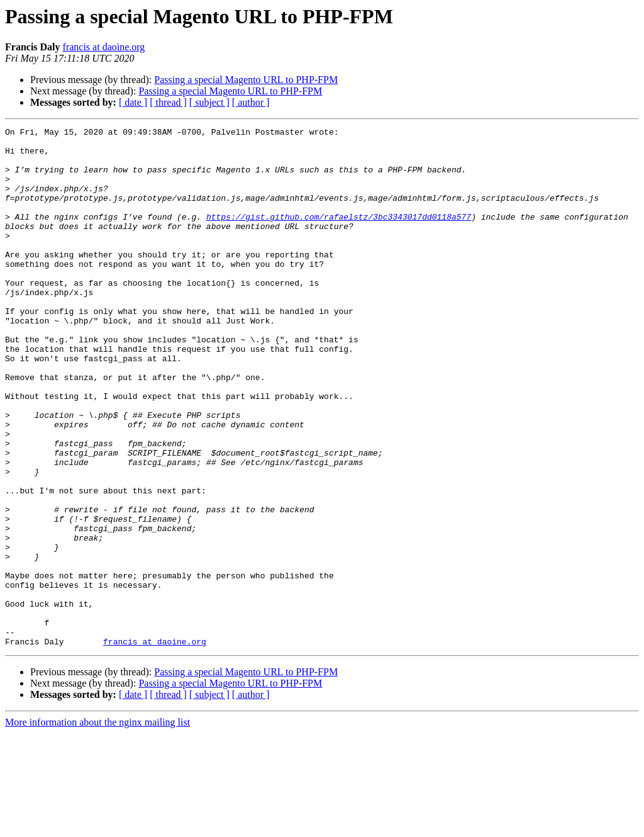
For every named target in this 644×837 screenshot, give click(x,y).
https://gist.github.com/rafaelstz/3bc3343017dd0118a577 (339, 235)
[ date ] (133, 102)
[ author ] (251, 102)
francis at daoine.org (104, 47)
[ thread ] (168, 102)
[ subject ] (209, 102)
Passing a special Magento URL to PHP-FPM (246, 80)
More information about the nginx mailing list (97, 826)
